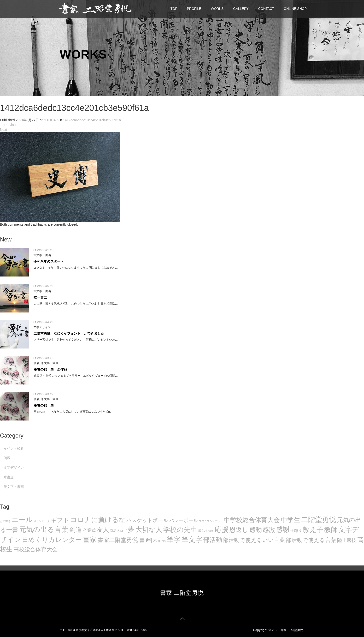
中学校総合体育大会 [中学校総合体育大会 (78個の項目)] (252, 520)
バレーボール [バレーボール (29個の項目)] (184, 520)
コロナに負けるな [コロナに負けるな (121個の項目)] (98, 520)
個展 (36, 363)
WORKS (217, 9)
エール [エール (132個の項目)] (22, 520)
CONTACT (266, 9)
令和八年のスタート (49, 261)
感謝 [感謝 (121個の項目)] (283, 529)
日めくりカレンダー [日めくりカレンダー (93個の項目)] (52, 540)
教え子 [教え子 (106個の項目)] (313, 530)
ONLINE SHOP (295, 9)
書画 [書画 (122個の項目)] (146, 540)
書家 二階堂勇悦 (182, 593)
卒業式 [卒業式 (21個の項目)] (89, 530)
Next (6, 130)
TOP (174, 9)
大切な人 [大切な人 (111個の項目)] (149, 530)
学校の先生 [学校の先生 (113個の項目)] (180, 530)
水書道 (9, 477)
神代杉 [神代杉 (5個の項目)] (162, 541)
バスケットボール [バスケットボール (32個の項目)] (147, 520)
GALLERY (241, 9)
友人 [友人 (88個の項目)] (103, 530)
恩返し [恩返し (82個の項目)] (239, 530)
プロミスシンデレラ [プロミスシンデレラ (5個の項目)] (211, 521)
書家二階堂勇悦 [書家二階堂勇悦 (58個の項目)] (118, 540)
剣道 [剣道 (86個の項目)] (76, 530)
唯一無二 (40, 297)
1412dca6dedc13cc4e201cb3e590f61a (92, 120)
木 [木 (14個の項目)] (155, 541)
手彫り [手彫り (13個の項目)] (296, 531)
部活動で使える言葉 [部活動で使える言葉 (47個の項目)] (311, 540)
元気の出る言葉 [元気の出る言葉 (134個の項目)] (44, 529)
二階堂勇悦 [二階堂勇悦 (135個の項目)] (319, 520)
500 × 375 (51, 120)
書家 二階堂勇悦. (292, 630)
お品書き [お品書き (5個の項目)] (5, 521)
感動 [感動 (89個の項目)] (256, 530)
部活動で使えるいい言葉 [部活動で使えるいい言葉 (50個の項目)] (254, 540)
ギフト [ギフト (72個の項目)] (60, 520)
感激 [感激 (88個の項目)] (269, 530)
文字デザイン (42, 327)
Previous (9, 125)
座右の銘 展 (44, 405)
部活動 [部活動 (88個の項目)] (213, 540)
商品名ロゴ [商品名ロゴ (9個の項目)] (118, 531)
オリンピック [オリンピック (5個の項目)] (42, 521)
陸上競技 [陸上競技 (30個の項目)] (347, 540)
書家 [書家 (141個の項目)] (90, 540)
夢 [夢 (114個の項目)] (131, 530)
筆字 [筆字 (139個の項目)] (174, 540)
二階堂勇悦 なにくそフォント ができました (69, 333)
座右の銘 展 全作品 (50, 369)
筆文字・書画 (42, 255)
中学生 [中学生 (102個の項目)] (291, 520)
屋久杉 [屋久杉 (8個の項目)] (203, 531)
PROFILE (194, 9)
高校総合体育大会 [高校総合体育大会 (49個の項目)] (35, 549)
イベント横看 (14, 448)
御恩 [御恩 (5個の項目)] (211, 531)
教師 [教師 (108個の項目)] (331, 530)
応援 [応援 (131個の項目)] (222, 529)
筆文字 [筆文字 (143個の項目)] (192, 539)
